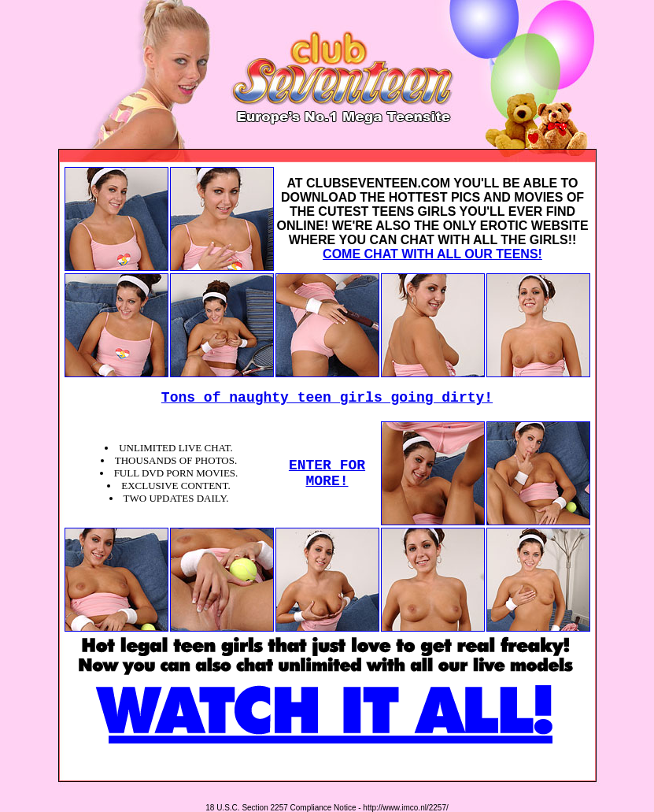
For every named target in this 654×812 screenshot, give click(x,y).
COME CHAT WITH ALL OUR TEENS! (432, 254)
